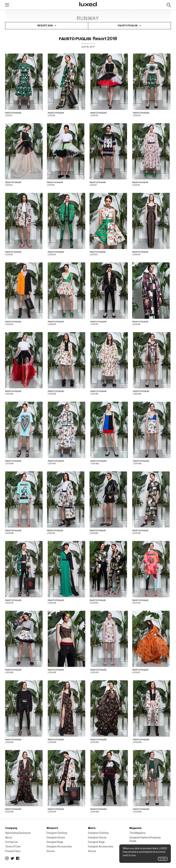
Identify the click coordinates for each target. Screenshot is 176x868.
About (9, 838)
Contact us (11, 842)
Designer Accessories (59, 847)
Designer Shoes (56, 838)
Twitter (12, 858)
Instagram (7, 858)
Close (163, 859)
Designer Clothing (57, 833)
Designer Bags (55, 842)
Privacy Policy (13, 851)
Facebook (18, 858)
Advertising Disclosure (18, 833)
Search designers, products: (169, 5)
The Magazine (137, 833)
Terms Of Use (13, 847)
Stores (51, 851)
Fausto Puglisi (75, 39)
